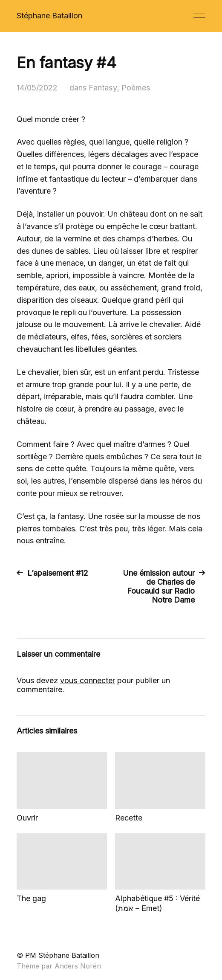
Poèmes (135, 88)
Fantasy (102, 88)
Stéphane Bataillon (49, 16)
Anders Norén (78, 966)
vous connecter (87, 680)
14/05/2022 (37, 88)
